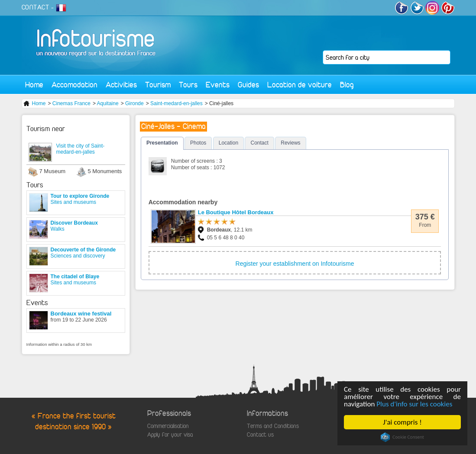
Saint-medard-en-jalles (176, 103)
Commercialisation (168, 426)
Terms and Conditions (273, 426)
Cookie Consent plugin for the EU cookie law (402, 437)
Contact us (260, 435)
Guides (248, 85)
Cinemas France (71, 103)
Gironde (134, 103)
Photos (198, 143)
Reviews (290, 143)
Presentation (162, 143)
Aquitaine (108, 103)
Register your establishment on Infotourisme (295, 264)
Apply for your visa (170, 435)
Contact (259, 143)
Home (34, 85)
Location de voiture (300, 85)
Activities (121, 85)
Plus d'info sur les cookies (414, 404)
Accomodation (74, 85)
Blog (347, 85)
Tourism (158, 85)
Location (228, 143)
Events (218, 85)
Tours (188, 85)
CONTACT (36, 7)
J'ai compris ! (402, 422)
